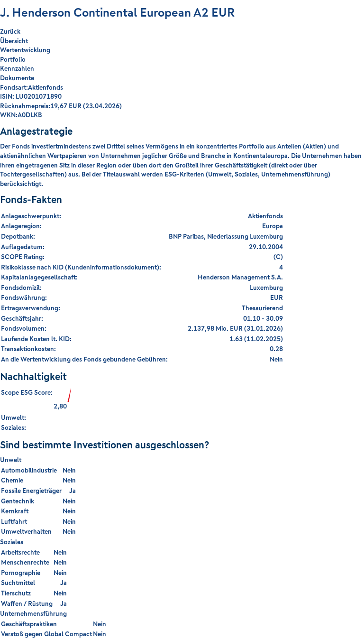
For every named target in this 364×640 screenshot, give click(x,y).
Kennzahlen (17, 68)
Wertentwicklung (25, 50)
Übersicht (14, 41)
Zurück (10, 32)
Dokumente (17, 78)
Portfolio (13, 59)
